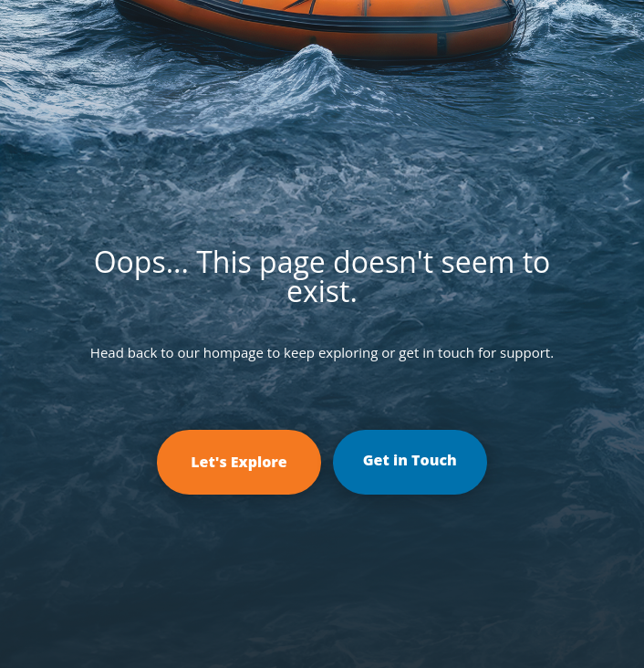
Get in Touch (410, 460)
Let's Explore (239, 462)
